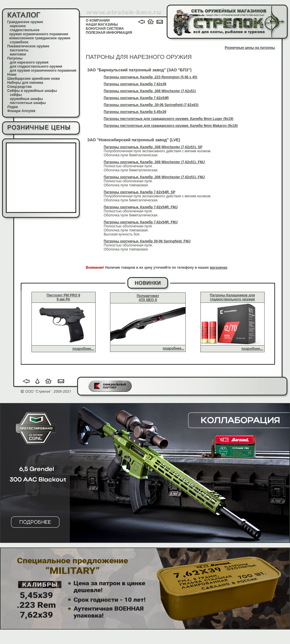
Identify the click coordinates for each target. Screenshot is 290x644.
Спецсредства (19, 87)
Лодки (13, 107)
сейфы (16, 95)
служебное (19, 42)
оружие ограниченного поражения (39, 34)
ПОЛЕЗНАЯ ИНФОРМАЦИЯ (109, 33)
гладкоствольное (25, 30)
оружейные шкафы (26, 99)
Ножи (12, 75)
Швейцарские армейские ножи (34, 79)
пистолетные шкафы (28, 103)
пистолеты (19, 50)
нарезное (18, 26)
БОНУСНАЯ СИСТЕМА (105, 29)
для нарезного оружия (29, 62)
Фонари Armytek (21, 111)
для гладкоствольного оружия (36, 66)
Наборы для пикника (25, 83)
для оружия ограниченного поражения (43, 70)
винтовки (18, 54)
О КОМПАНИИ (98, 21)
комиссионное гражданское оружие (40, 38)
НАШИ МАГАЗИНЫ (102, 25)
